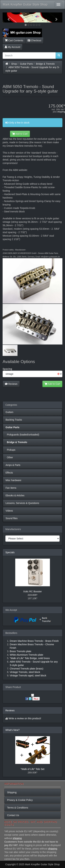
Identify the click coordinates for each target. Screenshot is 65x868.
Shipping (12, 792)
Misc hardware (13, 480)
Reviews (11, 384)
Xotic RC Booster (32, 591)
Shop (14, 64)
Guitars (9, 412)
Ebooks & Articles (15, 495)
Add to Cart (20, 134)
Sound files (12, 518)
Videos (9, 511)
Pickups (10, 450)
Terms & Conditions (18, 808)
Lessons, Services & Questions (22, 503)
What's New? (12, 730)
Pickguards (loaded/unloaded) (22, 435)
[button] (7, 17)
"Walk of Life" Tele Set (32, 769)
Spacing (7, 369)
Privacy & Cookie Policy (20, 800)
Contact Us (13, 815)
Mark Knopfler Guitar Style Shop (25, 4)
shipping (61, 112)
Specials (10, 552)
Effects (9, 473)
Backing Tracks (14, 420)
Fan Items (11, 488)
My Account (12, 47)
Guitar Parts (26, 64)
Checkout (34, 40)
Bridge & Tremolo (45, 64)
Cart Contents (14, 40)
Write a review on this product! (25, 718)
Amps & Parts (13, 465)
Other (9, 457)
